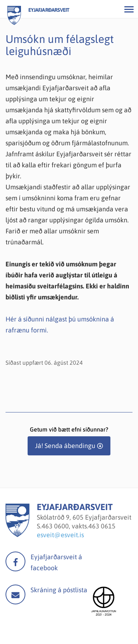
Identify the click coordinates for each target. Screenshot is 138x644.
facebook (15, 561)
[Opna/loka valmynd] (129, 9)
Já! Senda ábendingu (65, 446)
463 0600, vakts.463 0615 (79, 526)
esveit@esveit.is (60, 535)
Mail (15, 594)
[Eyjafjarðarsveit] (17, 535)
